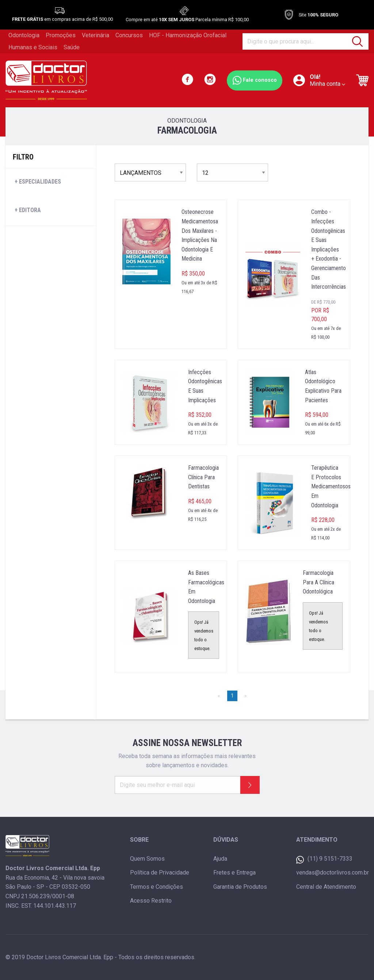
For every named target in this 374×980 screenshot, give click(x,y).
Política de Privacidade (160, 873)
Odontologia (24, 35)
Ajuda (220, 859)
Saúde (72, 47)
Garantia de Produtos (240, 887)
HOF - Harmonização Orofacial (188, 35)
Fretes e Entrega (234, 873)
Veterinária (96, 35)
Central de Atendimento (326, 887)
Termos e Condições (157, 887)
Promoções (61, 35)
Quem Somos (147, 859)
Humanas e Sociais (33, 47)
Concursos (129, 35)
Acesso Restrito (151, 901)
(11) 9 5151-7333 (324, 859)
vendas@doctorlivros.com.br (332, 873)
